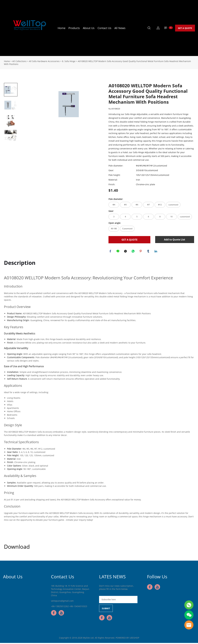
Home (62, 28)
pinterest (141, 252)
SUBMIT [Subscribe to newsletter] (106, 609)
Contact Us (104, 28)
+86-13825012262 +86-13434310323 (69, 607)
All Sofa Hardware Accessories (44, 61)
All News (120, 28)
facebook (111, 252)
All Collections (19, 61)
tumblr (149, 252)
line (118, 252)
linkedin (156, 252)
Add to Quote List (175, 240)
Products (74, 28)
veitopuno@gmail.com (62, 602)
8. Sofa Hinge (69, 61)
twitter (126, 252)
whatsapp (134, 252)
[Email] (118, 601)
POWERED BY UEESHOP (127, 639)
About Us (89, 28)
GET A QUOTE (185, 28)
